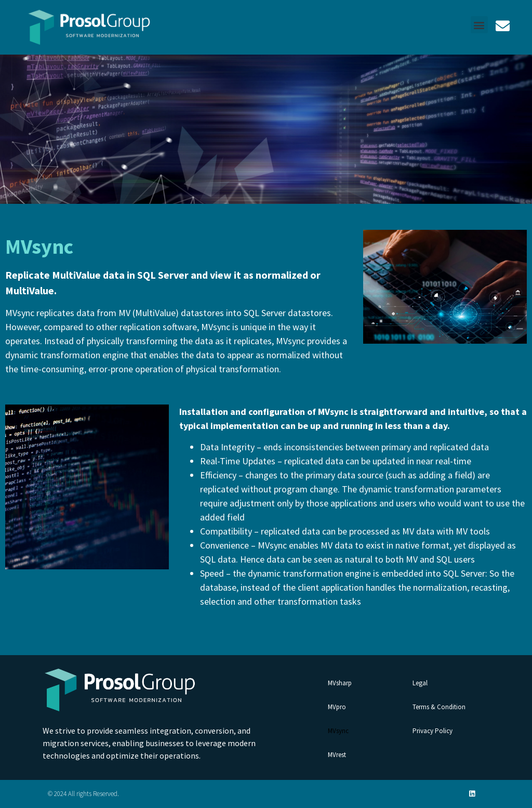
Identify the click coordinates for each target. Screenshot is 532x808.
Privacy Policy (433, 731)
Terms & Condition (439, 707)
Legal (420, 683)
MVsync (338, 731)
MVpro (337, 707)
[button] (479, 25)
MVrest (337, 755)
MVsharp (340, 683)
